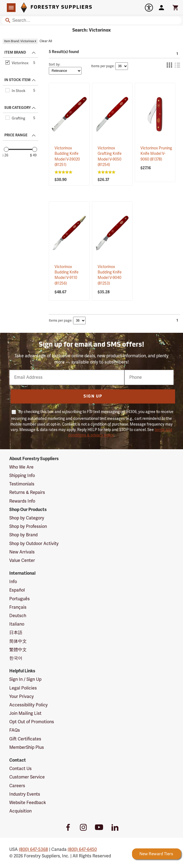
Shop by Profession (28, 527)
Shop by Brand (23, 535)
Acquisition (20, 811)
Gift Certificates (25, 739)
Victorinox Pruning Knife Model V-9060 (156, 154)
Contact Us (20, 769)
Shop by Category (27, 518)
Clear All (46, 41)
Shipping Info (22, 476)
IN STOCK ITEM (17, 80)
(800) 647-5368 (33, 849)
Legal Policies (23, 688)
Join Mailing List (25, 713)
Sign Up (93, 397)
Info (13, 582)
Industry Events (25, 794)
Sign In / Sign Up (25, 679)
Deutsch (18, 616)
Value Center (22, 561)
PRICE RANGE (16, 135)
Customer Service (27, 777)
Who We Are (21, 467)
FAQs (15, 730)
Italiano (17, 624)
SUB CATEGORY (18, 108)
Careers (17, 786)
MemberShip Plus (27, 747)
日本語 (16, 633)
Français (18, 607)
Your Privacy (22, 697)
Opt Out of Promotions (32, 722)
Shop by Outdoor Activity (34, 544)
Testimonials (22, 484)
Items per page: (103, 66)
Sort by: (55, 65)
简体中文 (18, 641)
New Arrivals (22, 552)
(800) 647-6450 (82, 849)
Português (19, 599)
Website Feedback (28, 803)
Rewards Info (22, 501)
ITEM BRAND (15, 53)
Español (17, 590)
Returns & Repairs (27, 493)
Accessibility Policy (28, 705)
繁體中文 (18, 650)
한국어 (16, 658)
